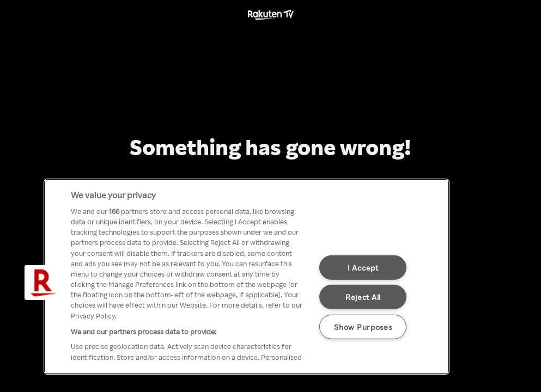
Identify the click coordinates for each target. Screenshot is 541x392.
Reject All (363, 297)
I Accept (363, 267)
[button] (42, 283)
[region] (247, 277)
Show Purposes (363, 327)
